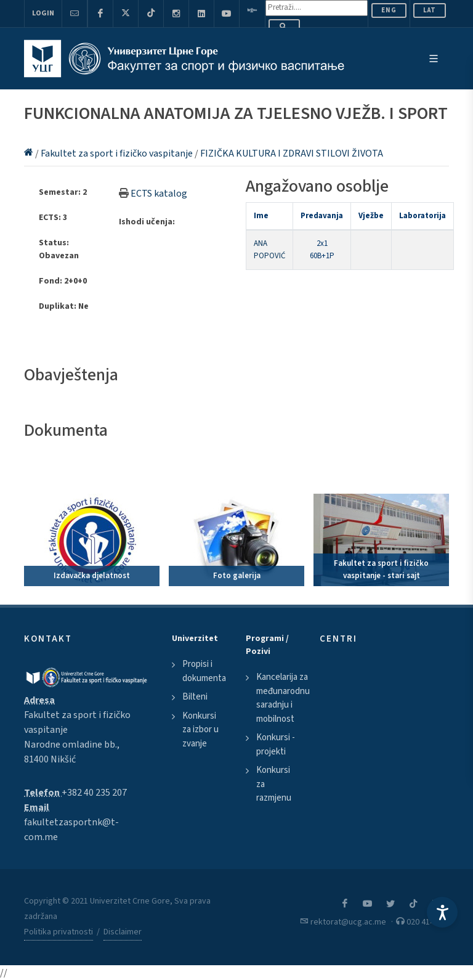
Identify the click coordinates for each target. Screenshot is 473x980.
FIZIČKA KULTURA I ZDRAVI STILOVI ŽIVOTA (292, 153)
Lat (430, 10)
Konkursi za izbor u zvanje (200, 730)
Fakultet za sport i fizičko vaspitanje (118, 153)
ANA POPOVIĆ (269, 250)
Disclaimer (123, 932)
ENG (389, 10)
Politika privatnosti (59, 932)
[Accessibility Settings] (442, 912)
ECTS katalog (159, 194)
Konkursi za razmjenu (274, 784)
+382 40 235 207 (94, 793)
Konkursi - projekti (276, 745)
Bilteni (195, 697)
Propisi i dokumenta (204, 671)
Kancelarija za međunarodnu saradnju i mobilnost (283, 698)
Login (43, 13)
